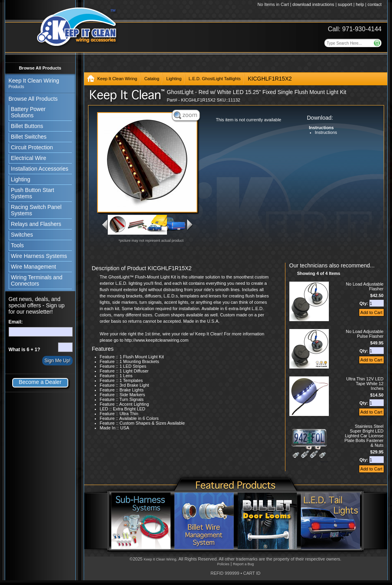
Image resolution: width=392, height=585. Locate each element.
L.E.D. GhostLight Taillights (215, 79)
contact (374, 4)
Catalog (152, 79)
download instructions (313, 4)
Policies (223, 564)
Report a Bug (243, 564)
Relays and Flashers (36, 224)
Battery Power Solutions (28, 112)
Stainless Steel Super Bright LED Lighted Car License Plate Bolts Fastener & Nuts (364, 436)
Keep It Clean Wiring (117, 79)
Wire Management (34, 267)
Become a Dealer (40, 382)
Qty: (364, 303)
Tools (18, 245)
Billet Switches (29, 137)
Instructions (326, 132)
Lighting (21, 179)
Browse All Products (40, 68)
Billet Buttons (27, 126)
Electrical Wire (29, 158)
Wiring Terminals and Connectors (37, 280)
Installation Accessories (40, 169)
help (360, 4)
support (345, 4)
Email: (16, 322)
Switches (22, 235)
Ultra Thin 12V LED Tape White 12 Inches (365, 384)
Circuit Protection (32, 147)
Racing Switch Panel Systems (36, 210)
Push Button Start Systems (33, 193)
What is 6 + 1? (24, 350)
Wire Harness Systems (39, 256)
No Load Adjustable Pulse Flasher (365, 334)
